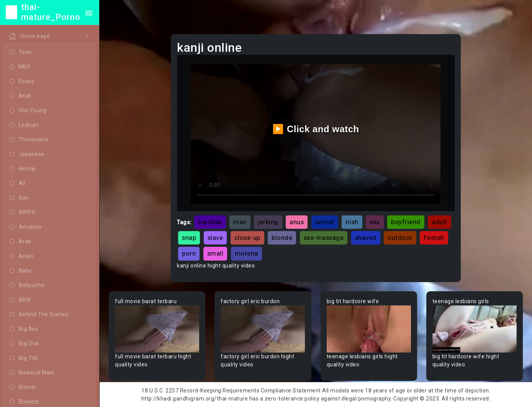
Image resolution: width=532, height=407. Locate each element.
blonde (282, 238)
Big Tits (24, 358)
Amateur (26, 227)
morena (246, 253)
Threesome (29, 140)
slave (215, 238)
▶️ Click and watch (316, 129)
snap (189, 238)
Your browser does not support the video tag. (157, 329)
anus (297, 222)
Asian (22, 256)
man (240, 222)
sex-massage (324, 238)
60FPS (23, 213)
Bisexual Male (32, 373)
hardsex (210, 222)
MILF (20, 67)
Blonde (23, 387)
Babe (21, 271)
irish (352, 222)
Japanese (27, 154)
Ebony (22, 82)
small (215, 253)
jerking (268, 222)
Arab (21, 242)
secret (325, 222)
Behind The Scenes (39, 315)
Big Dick (25, 344)
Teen (21, 53)
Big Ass (24, 329)
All (18, 184)
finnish (434, 238)
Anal (20, 96)
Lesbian (24, 125)
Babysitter (28, 286)
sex (375, 222)
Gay (19, 198)
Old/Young (28, 111)
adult (440, 222)
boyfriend (406, 222)
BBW (20, 300)
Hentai (23, 169)
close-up (247, 238)
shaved (366, 238)
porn (189, 253)
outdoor (400, 238)
